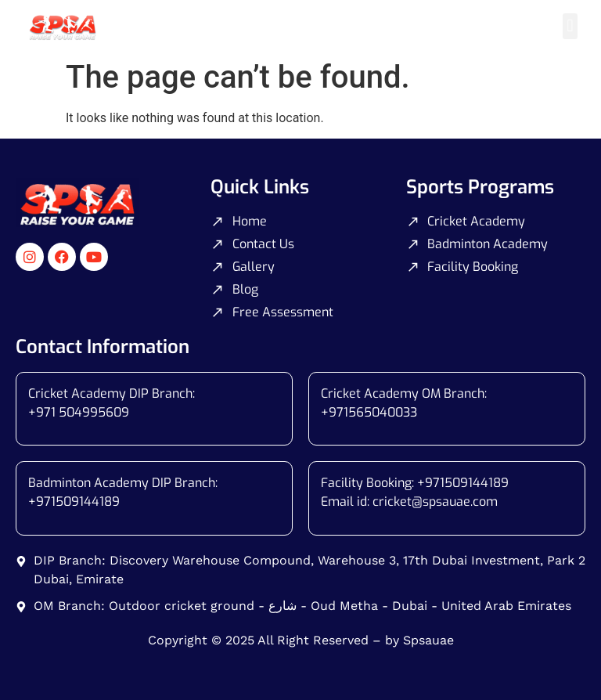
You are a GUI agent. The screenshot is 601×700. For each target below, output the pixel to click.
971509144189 (78, 502)
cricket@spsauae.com (435, 502)
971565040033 (373, 412)
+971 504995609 (79, 412)
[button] (570, 26)
